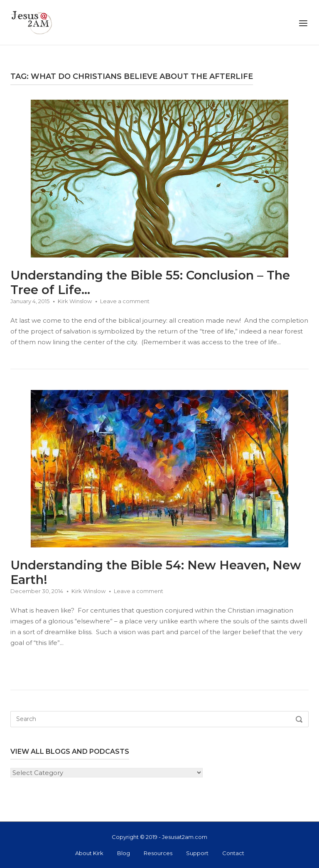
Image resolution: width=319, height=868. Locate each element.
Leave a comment (125, 301)
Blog (124, 853)
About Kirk (89, 853)
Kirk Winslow (75, 301)
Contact (233, 853)
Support (197, 853)
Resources (158, 853)
